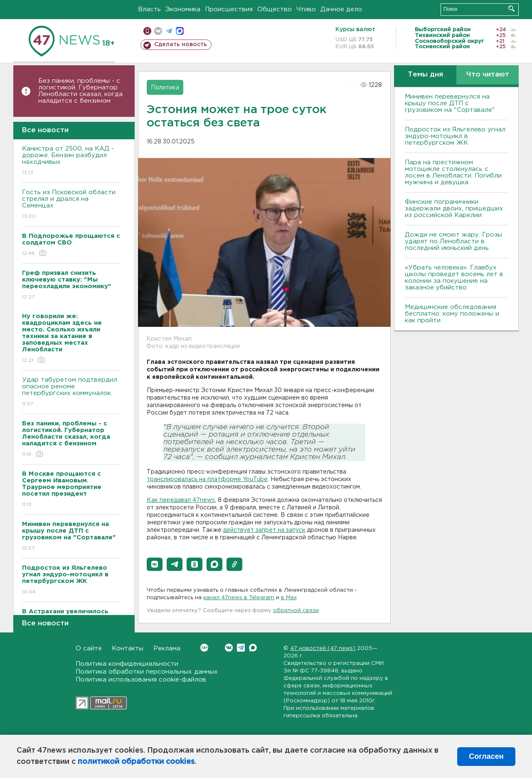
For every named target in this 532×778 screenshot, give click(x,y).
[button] (155, 564)
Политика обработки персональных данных (147, 672)
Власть (149, 9)
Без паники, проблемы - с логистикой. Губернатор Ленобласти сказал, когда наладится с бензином (80, 91)
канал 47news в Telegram (239, 598)
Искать (511, 9)
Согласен (486, 756)
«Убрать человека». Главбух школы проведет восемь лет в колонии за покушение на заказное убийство (454, 278)
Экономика (183, 9)
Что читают (488, 75)
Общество (275, 9)
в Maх (289, 598)
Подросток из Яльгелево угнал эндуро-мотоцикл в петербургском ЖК (455, 136)
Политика (165, 88)
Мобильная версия (147, 31)
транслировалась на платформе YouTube (207, 479)
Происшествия (229, 9)
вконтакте (158, 31)
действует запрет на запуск (264, 530)
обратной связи (296, 611)
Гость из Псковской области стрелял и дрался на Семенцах (72, 205)
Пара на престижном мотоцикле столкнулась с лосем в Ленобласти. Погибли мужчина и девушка (453, 172)
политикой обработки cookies (136, 762)
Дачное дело (341, 9)
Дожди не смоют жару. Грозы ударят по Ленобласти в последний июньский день (453, 241)
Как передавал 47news (181, 500)
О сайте (89, 648)
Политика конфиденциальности (127, 664)
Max (253, 648)
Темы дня (425, 75)
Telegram (241, 648)
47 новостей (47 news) (323, 648)
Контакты (128, 648)
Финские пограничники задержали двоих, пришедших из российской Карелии (454, 209)
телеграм (169, 31)
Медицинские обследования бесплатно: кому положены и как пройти (452, 314)
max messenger (180, 31)
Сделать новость (181, 44)
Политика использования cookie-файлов (141, 680)
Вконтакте (204, 648)
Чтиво (306, 9)
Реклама (167, 648)
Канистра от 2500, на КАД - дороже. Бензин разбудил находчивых (72, 161)
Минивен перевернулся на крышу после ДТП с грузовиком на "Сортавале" (450, 103)
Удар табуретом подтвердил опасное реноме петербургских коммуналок (72, 392)
